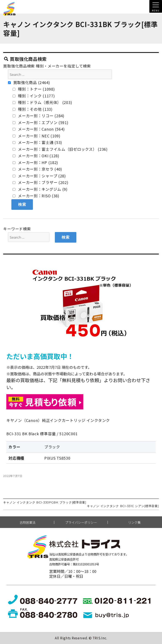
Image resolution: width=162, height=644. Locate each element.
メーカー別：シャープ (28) (39, 176)
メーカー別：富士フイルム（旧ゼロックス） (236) (60, 149)
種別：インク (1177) (34, 96)
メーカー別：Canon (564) (39, 129)
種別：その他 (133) (32, 109)
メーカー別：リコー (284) (38, 116)
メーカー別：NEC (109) (36, 136)
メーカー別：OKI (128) (36, 156)
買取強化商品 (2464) (29, 82)
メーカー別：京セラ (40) (37, 169)
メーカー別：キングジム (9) (40, 189)
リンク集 (134, 522)
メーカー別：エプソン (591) (40, 122)
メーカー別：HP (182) (35, 162)
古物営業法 (28, 522)
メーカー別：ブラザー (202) (40, 182)
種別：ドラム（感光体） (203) (42, 102)
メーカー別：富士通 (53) (37, 142)
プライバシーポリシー (81, 522)
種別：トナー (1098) (34, 89)
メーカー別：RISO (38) (36, 196)
